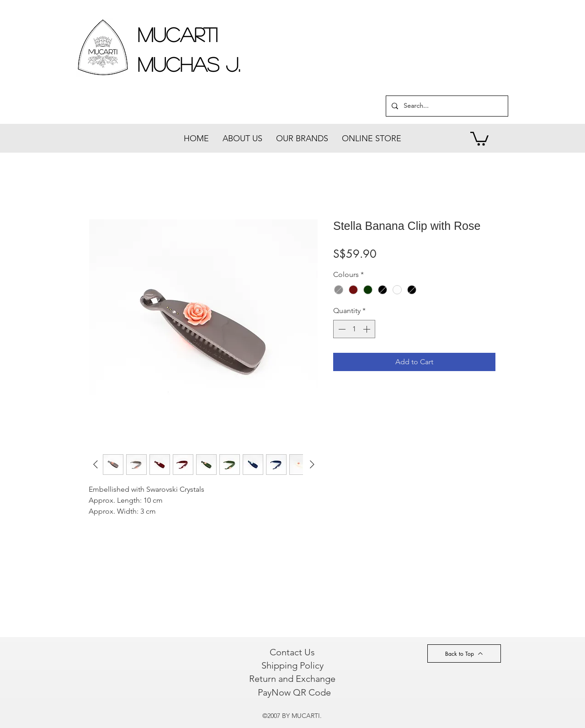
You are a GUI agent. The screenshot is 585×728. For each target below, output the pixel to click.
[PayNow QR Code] (294, 692)
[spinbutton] (354, 329)
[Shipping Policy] (292, 665)
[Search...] (446, 106)
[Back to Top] (464, 654)
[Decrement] (341, 329)
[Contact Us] (292, 652)
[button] (479, 138)
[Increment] (367, 329)
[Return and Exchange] (292, 679)
